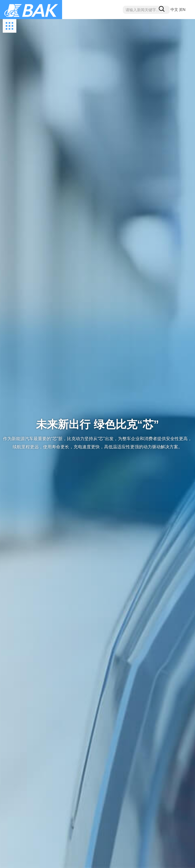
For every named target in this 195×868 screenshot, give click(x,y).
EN (183, 10)
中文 (174, 10)
